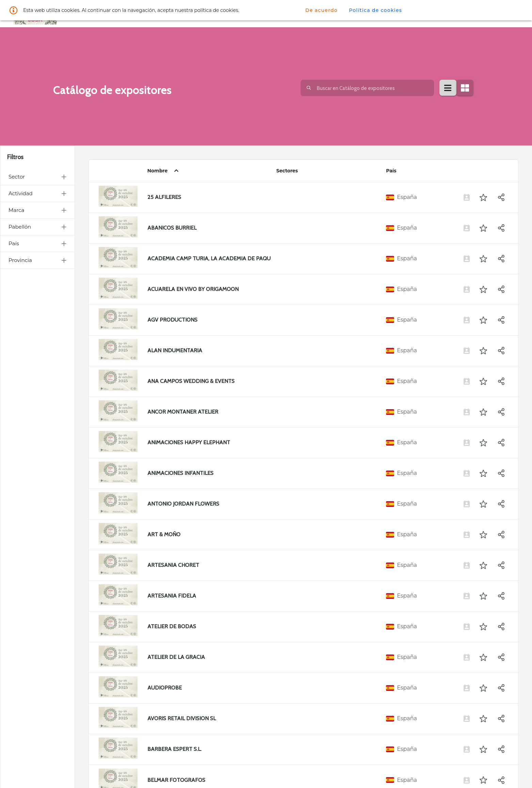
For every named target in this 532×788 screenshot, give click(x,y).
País (37, 243)
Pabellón (37, 227)
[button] (483, 197)
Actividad (37, 193)
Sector (37, 177)
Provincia (37, 260)
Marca (37, 210)
